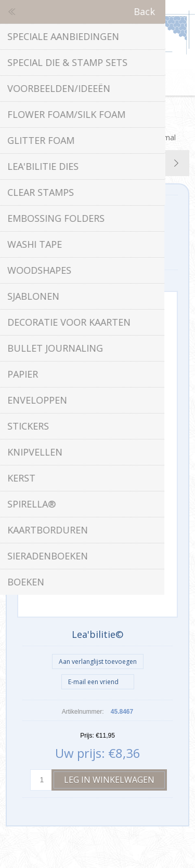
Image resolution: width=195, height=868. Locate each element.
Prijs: (87, 736)
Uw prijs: (80, 753)
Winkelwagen (111, 83)
